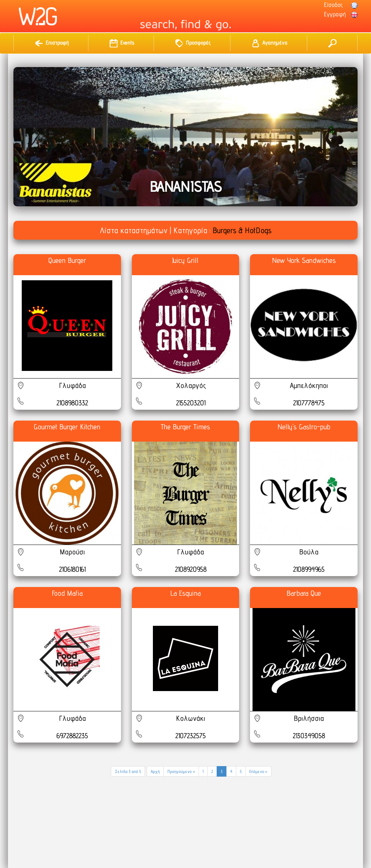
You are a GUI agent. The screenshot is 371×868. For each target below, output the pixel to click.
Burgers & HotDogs (242, 230)
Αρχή (155, 771)
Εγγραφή (335, 14)
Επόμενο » (258, 771)
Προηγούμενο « (181, 771)
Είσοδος (333, 5)
